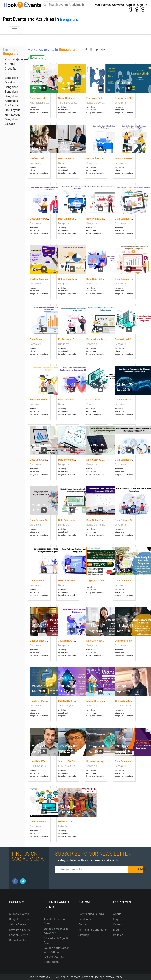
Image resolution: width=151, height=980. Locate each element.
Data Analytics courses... (129, 761)
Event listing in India (91, 914)
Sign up (142, 5)
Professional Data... (41, 158)
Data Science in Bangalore (73, 580)
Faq (115, 919)
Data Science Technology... (130, 399)
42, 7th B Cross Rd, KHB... (11, 69)
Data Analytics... (96, 641)
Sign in (130, 5)
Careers (118, 924)
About (117, 914)
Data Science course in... (44, 822)
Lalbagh (10, 124)
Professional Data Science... (74, 339)
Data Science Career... (127, 520)
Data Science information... (73, 520)
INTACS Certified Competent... (54, 960)
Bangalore (11, 87)
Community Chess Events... (45, 98)
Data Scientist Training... (128, 279)
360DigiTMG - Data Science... (75, 701)
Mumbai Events (19, 914)
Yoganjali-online (95, 580)
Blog (116, 930)
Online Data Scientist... (71, 279)
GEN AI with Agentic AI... (57, 941)
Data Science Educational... (73, 460)
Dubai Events (17, 940)
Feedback (85, 919)
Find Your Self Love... (98, 98)
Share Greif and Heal (70, 98)
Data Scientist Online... (128, 219)
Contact (83, 924)
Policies (118, 935)
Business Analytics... (126, 641)
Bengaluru (69, 19)
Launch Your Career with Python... (56, 950)
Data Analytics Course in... (130, 580)
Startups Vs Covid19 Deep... (74, 761)
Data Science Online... (99, 460)
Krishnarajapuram (16, 59)
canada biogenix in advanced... (56, 931)
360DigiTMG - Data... (70, 641)
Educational (37, 58)
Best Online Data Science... (45, 399)
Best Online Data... (68, 158)
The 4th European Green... (55, 921)
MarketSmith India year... (100, 701)
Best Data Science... (69, 399)
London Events (18, 935)
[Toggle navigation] (14, 30)
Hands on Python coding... (45, 701)
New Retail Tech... (40, 761)
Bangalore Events (20, 919)
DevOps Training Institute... (45, 279)
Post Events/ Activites (109, 5)
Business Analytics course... (102, 761)
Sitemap (84, 935)
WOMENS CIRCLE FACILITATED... (77, 822)
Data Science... (95, 399)
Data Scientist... (39, 339)
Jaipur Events (18, 924)
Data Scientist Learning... (101, 279)
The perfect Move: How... (129, 701)
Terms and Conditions (92, 930)
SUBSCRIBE (137, 869)
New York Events (20, 930)
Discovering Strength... (128, 98)
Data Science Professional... (130, 460)
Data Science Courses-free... (46, 641)
